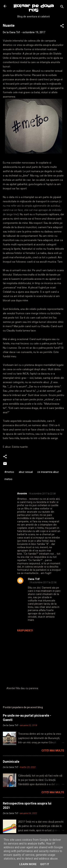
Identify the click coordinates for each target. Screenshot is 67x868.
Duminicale (11, 762)
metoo (8, 479)
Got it (45, 864)
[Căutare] (62, 7)
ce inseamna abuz (48, 472)
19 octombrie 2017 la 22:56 (43, 582)
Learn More (28, 864)
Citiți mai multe (53, 751)
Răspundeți (25, 631)
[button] (62, 26)
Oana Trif (34, 579)
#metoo (9, 472)
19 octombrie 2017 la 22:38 (42, 494)
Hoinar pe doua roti (34, 8)
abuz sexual (26, 472)
